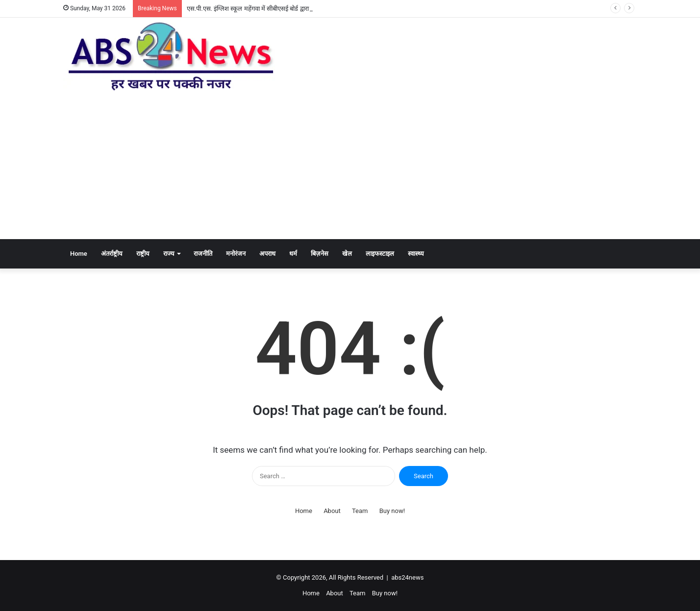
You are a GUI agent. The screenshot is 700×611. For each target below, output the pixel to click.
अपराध (267, 254)
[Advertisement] (350, 166)
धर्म (293, 254)
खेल (347, 254)
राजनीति (203, 254)
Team (360, 511)
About (332, 511)
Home (79, 254)
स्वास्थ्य (416, 254)
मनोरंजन (236, 254)
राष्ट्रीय (143, 254)
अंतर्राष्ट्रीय (112, 254)
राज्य (169, 254)
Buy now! (392, 511)
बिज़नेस (320, 254)
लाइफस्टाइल (380, 254)
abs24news (407, 577)
